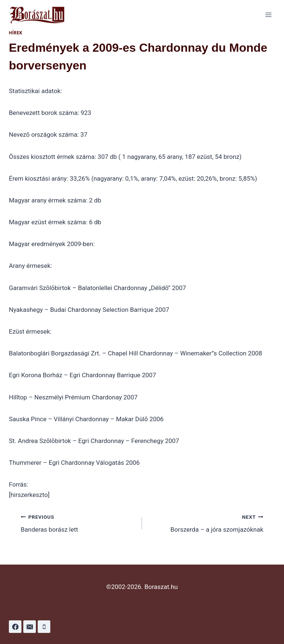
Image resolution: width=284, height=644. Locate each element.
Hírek (16, 33)
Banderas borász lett (78, 523)
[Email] (30, 627)
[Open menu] (268, 15)
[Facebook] (15, 627)
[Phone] (44, 627)
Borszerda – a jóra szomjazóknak (206, 523)
